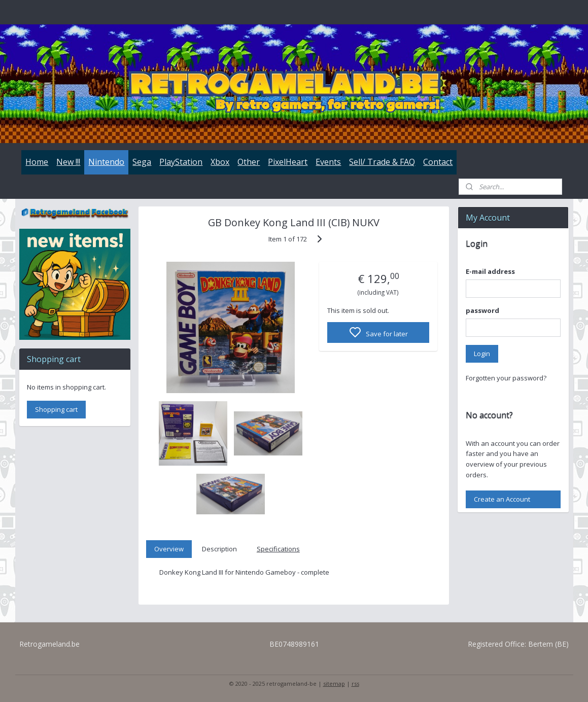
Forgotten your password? (506, 378)
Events (328, 162)
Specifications (278, 549)
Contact (438, 162)
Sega (142, 162)
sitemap (334, 683)
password (482, 310)
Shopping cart (56, 409)
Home (37, 162)
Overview (169, 549)
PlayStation (181, 162)
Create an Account (502, 499)
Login (482, 354)
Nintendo (106, 162)
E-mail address (490, 271)
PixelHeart (288, 162)
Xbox (220, 162)
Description (220, 549)
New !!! (68, 162)
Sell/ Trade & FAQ (382, 162)
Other (249, 162)
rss (355, 683)
